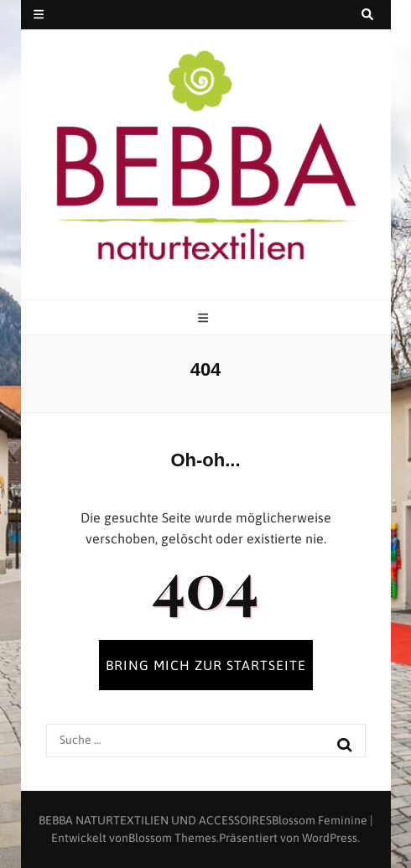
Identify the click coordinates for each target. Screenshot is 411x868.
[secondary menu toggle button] (39, 15)
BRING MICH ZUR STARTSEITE (206, 665)
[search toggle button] (367, 15)
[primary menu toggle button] (205, 318)
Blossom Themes (172, 838)
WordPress (330, 838)
